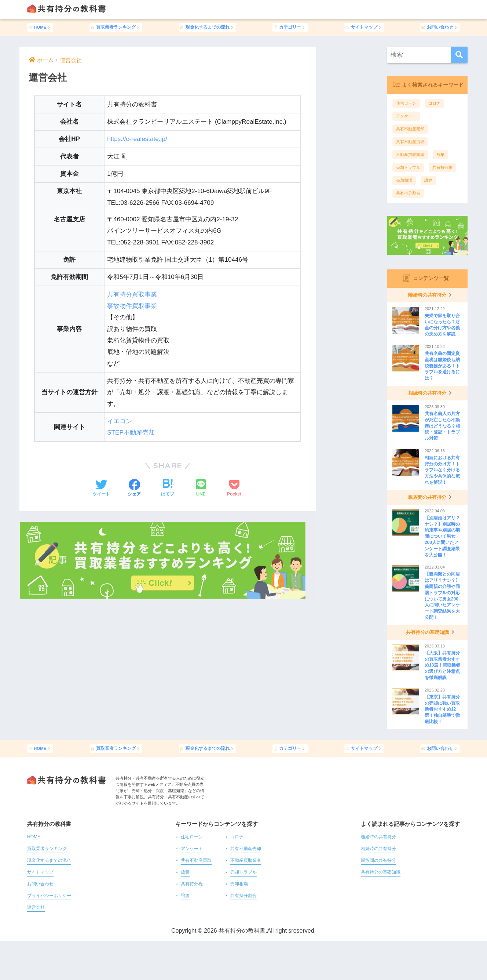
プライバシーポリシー (49, 896)
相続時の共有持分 (378, 849)
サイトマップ (364, 27)
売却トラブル (408, 167)
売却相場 (404, 180)
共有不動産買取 (410, 142)
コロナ (434, 103)
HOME (40, 27)
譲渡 (428, 180)
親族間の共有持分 (378, 861)
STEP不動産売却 (131, 433)
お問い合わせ (440, 27)
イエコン (120, 421)
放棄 (440, 155)
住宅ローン (406, 103)
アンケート (406, 116)
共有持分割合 (408, 193)
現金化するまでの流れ (208, 27)
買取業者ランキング (116, 27)
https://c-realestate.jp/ (137, 139)
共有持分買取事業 (132, 295)
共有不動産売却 (410, 129)
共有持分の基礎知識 (381, 872)
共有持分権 (442, 167)
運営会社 (36, 908)
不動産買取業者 (410, 155)
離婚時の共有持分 (378, 837)
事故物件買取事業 (132, 306)
